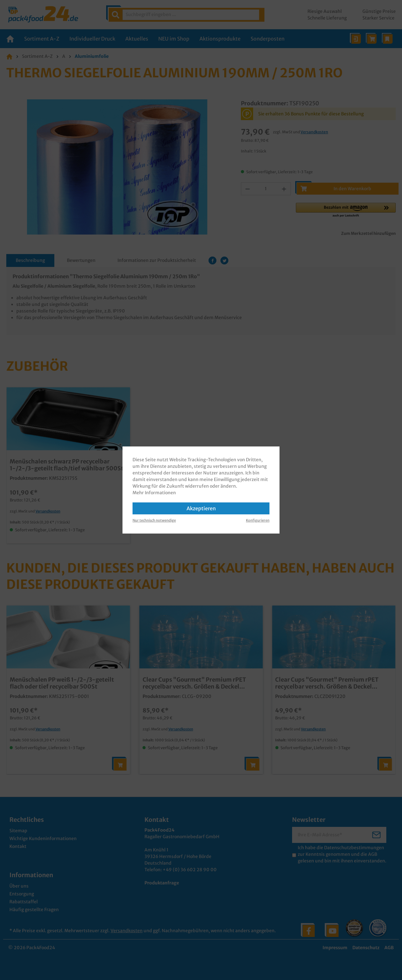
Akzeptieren (201, 508)
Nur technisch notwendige (154, 520)
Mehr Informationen (154, 493)
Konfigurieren (258, 520)
